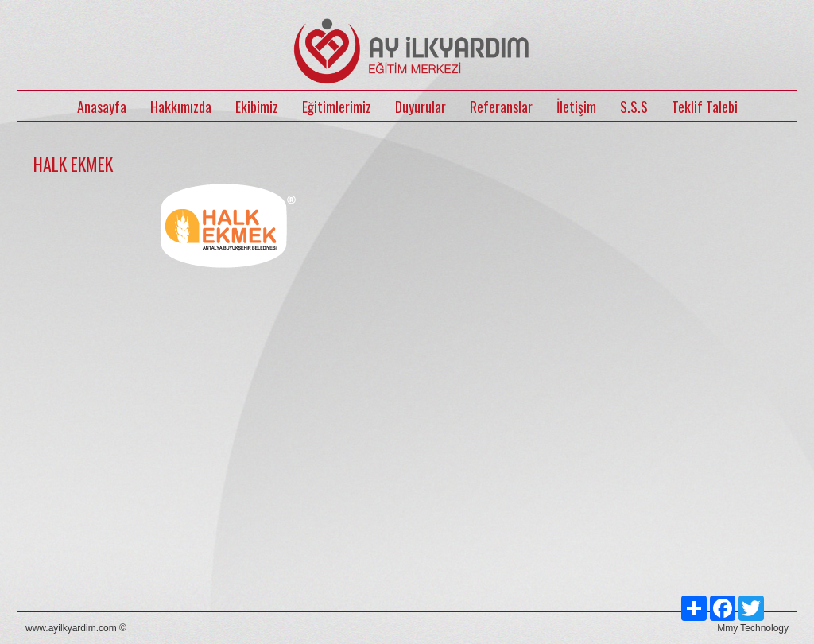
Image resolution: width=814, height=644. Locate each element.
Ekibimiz (257, 107)
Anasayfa (102, 107)
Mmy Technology (753, 628)
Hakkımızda (181, 107)
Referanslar (501, 107)
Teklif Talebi (705, 107)
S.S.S (634, 107)
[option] (229, 345)
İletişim (576, 107)
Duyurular (421, 107)
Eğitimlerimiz (337, 107)
